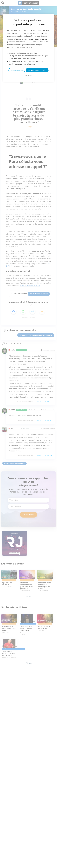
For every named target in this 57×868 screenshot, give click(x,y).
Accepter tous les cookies (37, 70)
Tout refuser (29, 75)
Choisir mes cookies (17, 70)
